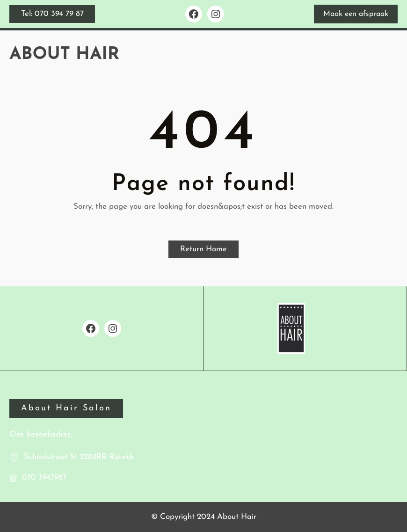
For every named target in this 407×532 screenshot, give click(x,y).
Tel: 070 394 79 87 (52, 14)
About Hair (64, 55)
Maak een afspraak (356, 14)
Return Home (203, 249)
